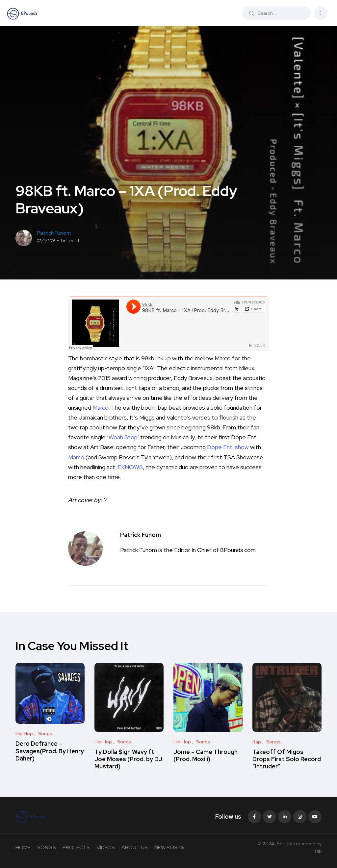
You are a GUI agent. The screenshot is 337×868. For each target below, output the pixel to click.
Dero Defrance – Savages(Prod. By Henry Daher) (50, 751)
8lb (318, 851)
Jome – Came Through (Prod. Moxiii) (206, 755)
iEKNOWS (130, 467)
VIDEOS (106, 847)
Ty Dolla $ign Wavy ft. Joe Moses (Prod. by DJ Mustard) (128, 759)
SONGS (47, 847)
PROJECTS (76, 847)
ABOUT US (135, 847)
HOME (23, 847)
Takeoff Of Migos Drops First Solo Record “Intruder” (287, 759)
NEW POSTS (169, 847)
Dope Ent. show (228, 447)
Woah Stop (123, 437)
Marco (100, 408)
